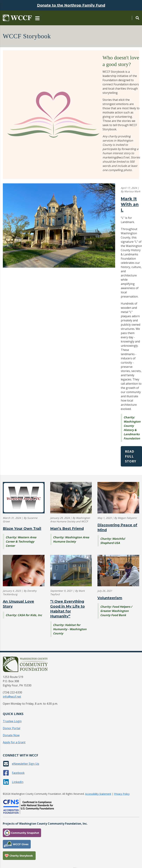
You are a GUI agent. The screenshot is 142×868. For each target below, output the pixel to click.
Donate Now (11, 735)
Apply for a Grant (14, 742)
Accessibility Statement (98, 794)
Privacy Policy (122, 794)
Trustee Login (12, 721)
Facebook (18, 773)
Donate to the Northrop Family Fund (71, 5)
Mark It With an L (130, 204)
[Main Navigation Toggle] (37, 18)
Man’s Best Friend (67, 528)
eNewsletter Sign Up (26, 764)
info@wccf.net (12, 697)
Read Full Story (131, 456)
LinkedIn (18, 782)
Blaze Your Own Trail (22, 528)
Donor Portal (11, 728)
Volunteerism (110, 598)
